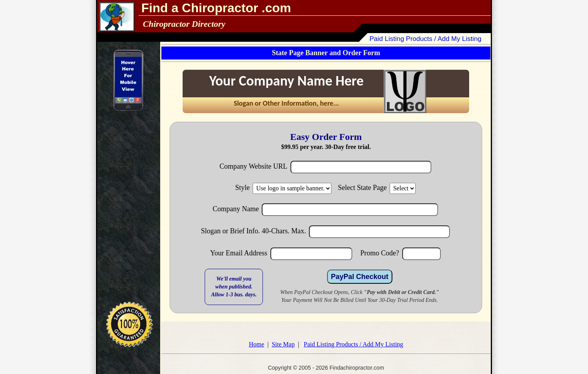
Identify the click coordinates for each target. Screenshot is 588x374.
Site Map (283, 344)
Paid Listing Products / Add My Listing (425, 39)
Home (256, 344)
